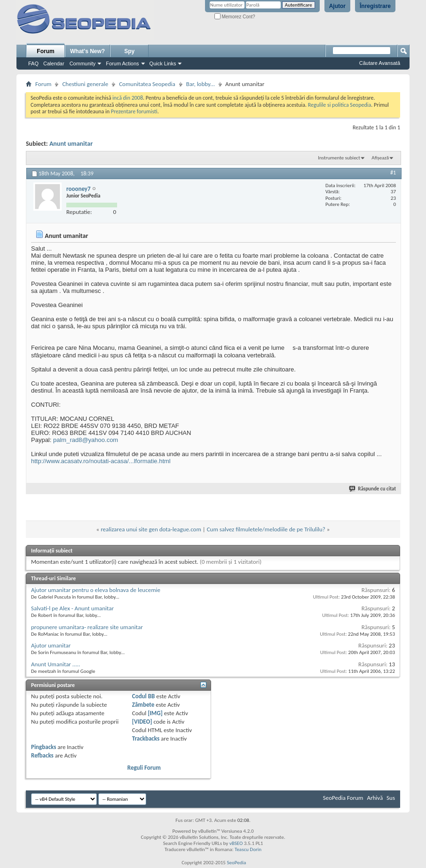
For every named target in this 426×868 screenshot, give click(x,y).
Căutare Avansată (380, 63)
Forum (45, 51)
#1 (393, 173)
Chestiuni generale (85, 84)
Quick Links (163, 63)
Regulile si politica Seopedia (340, 105)
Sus (391, 798)
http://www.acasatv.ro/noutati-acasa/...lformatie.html (101, 461)
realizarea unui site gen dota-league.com (151, 529)
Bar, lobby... (201, 84)
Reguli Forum (144, 768)
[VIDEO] (142, 722)
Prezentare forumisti (134, 111)
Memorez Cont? (235, 17)
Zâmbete (143, 705)
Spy (129, 51)
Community (83, 63)
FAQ (33, 63)
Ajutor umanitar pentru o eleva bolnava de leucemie (96, 590)
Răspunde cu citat (373, 489)
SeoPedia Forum (343, 798)
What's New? (87, 51)
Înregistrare (375, 6)
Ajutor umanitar (51, 645)
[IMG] (155, 713)
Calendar (54, 63)
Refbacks (42, 755)
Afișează (380, 158)
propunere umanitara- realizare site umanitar (87, 627)
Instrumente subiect (339, 158)
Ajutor (337, 6)
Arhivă (375, 798)
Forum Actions (122, 63)
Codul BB (144, 696)
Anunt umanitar (71, 144)
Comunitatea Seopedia (147, 84)
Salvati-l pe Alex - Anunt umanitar (72, 608)
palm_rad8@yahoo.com (86, 440)
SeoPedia (236, 863)
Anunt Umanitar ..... (55, 664)
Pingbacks (43, 747)
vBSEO (236, 843)
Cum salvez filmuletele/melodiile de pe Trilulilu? (266, 529)
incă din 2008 (128, 98)
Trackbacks (146, 738)
